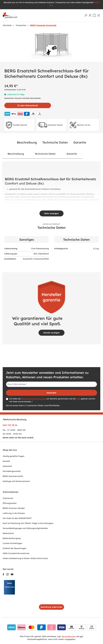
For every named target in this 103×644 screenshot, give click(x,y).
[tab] (16, 154)
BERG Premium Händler (14, 508)
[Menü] (99, 15)
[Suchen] (86, 15)
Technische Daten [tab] (45, 154)
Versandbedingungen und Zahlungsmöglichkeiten (25, 528)
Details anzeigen (51, 333)
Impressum (8, 498)
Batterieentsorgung (12, 538)
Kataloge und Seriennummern (16, 481)
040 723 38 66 (10, 425)
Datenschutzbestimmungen (34, 399)
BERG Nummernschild (13, 476)
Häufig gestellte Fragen (14, 456)
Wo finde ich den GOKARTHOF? (17, 518)
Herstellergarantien (12, 471)
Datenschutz (8, 533)
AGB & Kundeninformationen (16, 553)
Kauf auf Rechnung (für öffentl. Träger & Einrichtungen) (28, 523)
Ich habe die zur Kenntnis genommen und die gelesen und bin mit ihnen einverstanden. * (52, 400)
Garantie (80, 142)
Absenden (51, 393)
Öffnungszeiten (10, 503)
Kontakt (6, 461)
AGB (78, 399)
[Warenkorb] (94, 15)
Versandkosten (68, 636)
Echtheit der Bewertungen (14, 548)
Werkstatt (7, 466)
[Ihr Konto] (90, 15)
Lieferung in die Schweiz (14, 513)
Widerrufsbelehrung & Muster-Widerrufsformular (25, 558)
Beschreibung (27, 142)
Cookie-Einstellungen (12, 543)
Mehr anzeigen (51, 213)
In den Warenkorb (28, 105)
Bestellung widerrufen (52, 607)
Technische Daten (55, 142)
